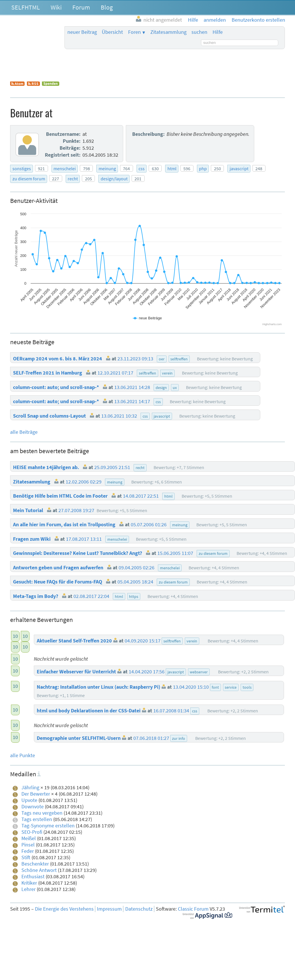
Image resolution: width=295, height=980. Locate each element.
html (172, 168)
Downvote (33, 807)
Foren (134, 32)
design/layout (114, 179)
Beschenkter (35, 864)
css (142, 168)
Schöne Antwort (39, 870)
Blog (107, 7)
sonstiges (22, 168)
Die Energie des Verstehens (64, 909)
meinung (107, 168)
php (203, 168)
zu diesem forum (29, 179)
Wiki (56, 7)
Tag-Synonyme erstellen (48, 826)
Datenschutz (139, 909)
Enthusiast (33, 877)
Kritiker (29, 883)
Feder (28, 851)
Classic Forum (193, 909)
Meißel (29, 838)
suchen (199, 32)
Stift (26, 857)
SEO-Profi (32, 832)
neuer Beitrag (82, 32)
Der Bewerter (36, 794)
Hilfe (218, 32)
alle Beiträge (24, 432)
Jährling (30, 788)
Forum (81, 7)
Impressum (109, 909)
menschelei (65, 168)
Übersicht (112, 32)
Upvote (29, 800)
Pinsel (28, 845)
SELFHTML (26, 7)
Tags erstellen (37, 819)
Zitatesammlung (168, 32)
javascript (239, 168)
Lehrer (28, 889)
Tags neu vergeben (42, 813)
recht (73, 179)
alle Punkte (23, 755)
